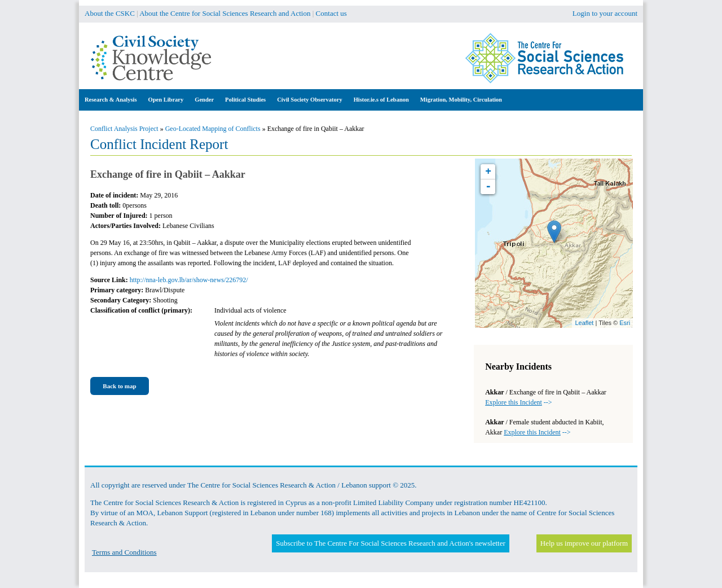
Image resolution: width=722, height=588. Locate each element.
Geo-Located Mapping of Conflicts (213, 129)
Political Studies (245, 100)
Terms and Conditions (124, 552)
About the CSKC (110, 13)
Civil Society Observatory (309, 100)
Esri (625, 323)
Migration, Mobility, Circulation (461, 100)
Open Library (166, 100)
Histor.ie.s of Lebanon (381, 100)
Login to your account (605, 13)
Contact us (331, 13)
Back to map (119, 386)
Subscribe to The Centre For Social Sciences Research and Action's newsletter (390, 543)
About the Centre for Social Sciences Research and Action (225, 13)
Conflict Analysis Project (124, 129)
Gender (204, 100)
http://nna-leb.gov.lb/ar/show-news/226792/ (189, 280)
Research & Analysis (111, 100)
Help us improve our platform (584, 543)
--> (518, 402)
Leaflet (584, 323)
